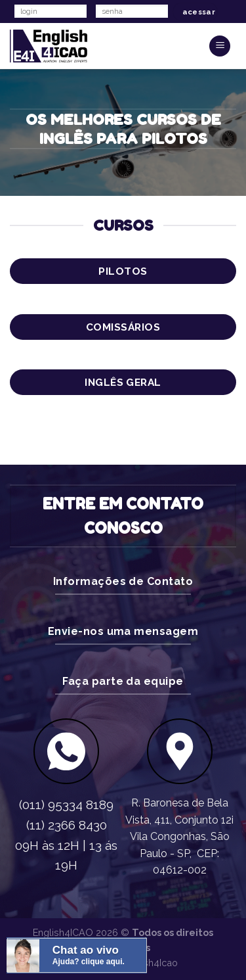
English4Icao (150, 963)
